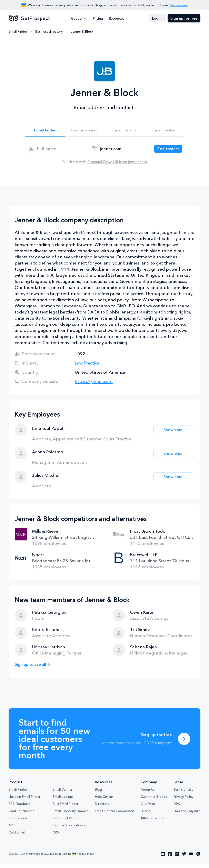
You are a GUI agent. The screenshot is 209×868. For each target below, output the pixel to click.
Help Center (104, 800)
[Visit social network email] (163, 857)
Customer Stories (154, 800)
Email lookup (124, 131)
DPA (177, 807)
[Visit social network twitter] (184, 857)
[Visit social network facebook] (170, 857)
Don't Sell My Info (187, 814)
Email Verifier (63, 793)
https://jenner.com (94, 385)
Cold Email (17, 836)
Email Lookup (63, 800)
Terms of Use (183, 793)
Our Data (148, 807)
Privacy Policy (183, 800)
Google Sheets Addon (69, 829)
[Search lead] (166, 151)
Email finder (45, 131)
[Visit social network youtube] (191, 857)
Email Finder (18, 32)
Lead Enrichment (21, 814)
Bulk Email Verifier (66, 821)
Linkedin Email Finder (24, 800)
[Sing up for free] (184, 742)
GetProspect (29, 18)
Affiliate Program (153, 821)
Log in (157, 18)
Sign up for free (184, 18)
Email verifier (164, 131)
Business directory (49, 32)
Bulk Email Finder (66, 807)
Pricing (98, 18)
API (11, 829)
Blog (98, 793)
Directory (102, 807)
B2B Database (19, 807)
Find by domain (85, 131)
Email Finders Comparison (115, 814)
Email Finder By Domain (71, 814)
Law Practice (87, 366)
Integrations (18, 821)
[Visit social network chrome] (198, 857)
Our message (179, 5)
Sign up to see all (32, 668)
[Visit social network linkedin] (177, 857)
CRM (56, 836)
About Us (148, 793)
